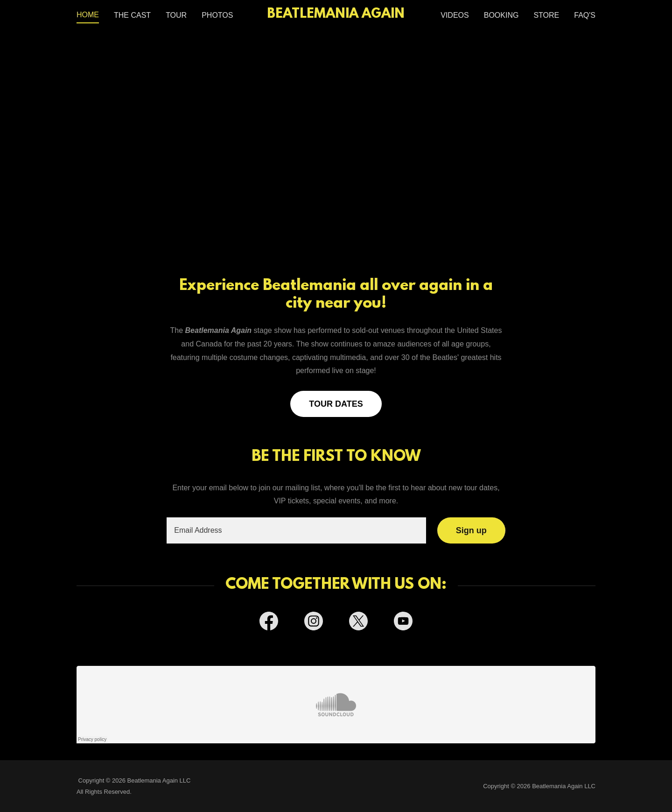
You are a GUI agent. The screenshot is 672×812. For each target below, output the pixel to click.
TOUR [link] (176, 15)
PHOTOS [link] (217, 15)
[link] (336, 15)
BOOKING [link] (501, 15)
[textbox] (296, 530)
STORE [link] (546, 15)
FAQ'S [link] (585, 15)
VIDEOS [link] (455, 15)
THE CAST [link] (132, 15)
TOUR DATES (336, 404)
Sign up (471, 530)
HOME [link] (88, 15)
